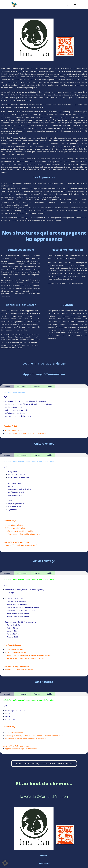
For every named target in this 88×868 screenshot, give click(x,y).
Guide (49, 513)
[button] (5, 863)
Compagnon (22, 513)
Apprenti (7, 513)
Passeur (37, 513)
